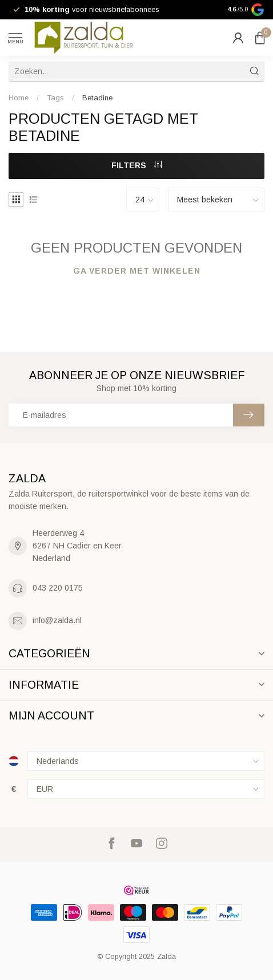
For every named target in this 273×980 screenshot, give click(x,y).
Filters (137, 165)
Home (19, 98)
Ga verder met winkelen (137, 271)
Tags (55, 98)
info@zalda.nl (57, 620)
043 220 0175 (58, 588)
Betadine (97, 98)
